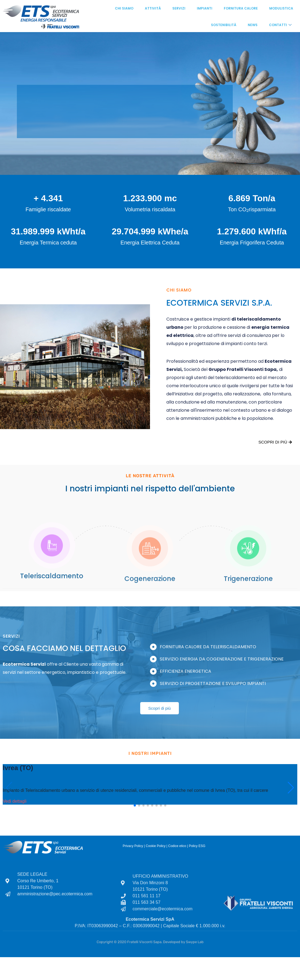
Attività (153, 8)
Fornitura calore (241, 8)
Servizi (179, 8)
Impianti (205, 8)
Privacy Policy (133, 846)
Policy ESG (197, 846)
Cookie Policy (156, 846)
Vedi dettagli (15, 801)
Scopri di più (275, 442)
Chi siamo (124, 8)
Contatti (280, 25)
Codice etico (177, 846)
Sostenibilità (224, 25)
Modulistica (281, 8)
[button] (135, 805)
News (253, 25)
